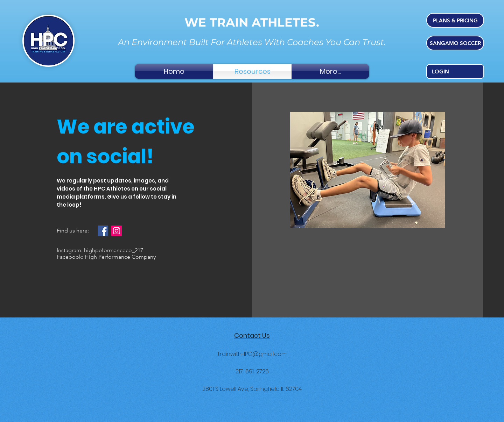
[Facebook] (103, 231)
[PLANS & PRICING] (455, 20)
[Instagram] (117, 231)
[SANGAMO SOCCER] (455, 43)
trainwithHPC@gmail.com (252, 354)
